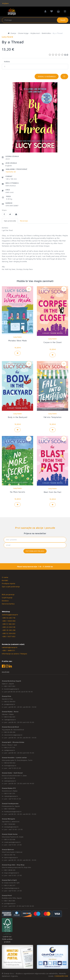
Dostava (5, 601)
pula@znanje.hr (10, 704)
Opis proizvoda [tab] (10, 221)
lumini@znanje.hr (10, 766)
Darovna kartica (8, 604)
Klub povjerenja (8, 594)
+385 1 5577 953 (9, 636)
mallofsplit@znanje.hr (12, 888)
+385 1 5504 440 (9, 621)
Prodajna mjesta (8, 583)
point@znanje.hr (10, 903)
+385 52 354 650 (9, 633)
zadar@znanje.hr (10, 781)
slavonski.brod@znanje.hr (13, 735)
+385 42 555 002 (9, 763)
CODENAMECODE (61, 976)
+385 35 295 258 (9, 630)
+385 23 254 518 (9, 627)
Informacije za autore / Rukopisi (14, 654)
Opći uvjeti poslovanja (11, 587)
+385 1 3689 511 (8, 650)
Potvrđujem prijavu (35, 551)
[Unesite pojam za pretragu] (35, 20)
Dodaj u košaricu (47, 76)
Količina (7, 62)
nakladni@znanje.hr (10, 647)
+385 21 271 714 (9, 748)
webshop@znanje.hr (10, 615)
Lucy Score (17, 337)
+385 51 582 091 (9, 624)
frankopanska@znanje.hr (13, 812)
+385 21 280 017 (9, 885)
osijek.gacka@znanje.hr (12, 842)
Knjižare (5, 3)
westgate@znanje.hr (11, 827)
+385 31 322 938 (9, 839)
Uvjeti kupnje (7, 598)
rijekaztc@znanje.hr (11, 796)
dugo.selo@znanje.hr (12, 873)
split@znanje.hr (10, 750)
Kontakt (5, 580)
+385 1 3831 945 (9, 901)
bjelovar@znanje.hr (11, 857)
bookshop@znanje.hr (12, 689)
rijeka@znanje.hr (10, 720)
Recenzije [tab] (24, 221)
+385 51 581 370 (9, 793)
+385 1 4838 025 (9, 870)
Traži (63, 20)
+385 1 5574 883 (9, 809)
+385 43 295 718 (9, 618)
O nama (5, 577)
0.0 (58, 55)
